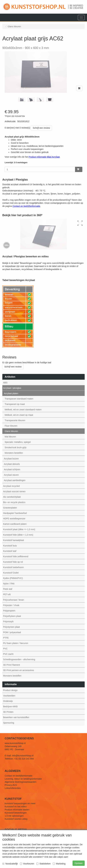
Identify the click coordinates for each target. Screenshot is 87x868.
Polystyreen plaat (11, 627)
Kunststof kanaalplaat (14, 540)
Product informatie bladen (17, 810)
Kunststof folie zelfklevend (16, 556)
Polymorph (8, 622)
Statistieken (43, 864)
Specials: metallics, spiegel (18, 442)
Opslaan (79, 863)
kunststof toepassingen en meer (20, 803)
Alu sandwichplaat (12, 497)
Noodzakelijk (10, 864)
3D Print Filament (11, 665)
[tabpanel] (22, 99)
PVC (5, 649)
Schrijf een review (41, 128)
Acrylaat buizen (11, 459)
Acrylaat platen (11, 393)
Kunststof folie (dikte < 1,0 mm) (18, 535)
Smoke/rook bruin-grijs (16, 447)
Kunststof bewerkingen (16, 813)
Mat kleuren (10, 437)
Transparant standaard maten (19, 399)
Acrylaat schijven (12, 469)
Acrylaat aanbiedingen (15, 480)
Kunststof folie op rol (13, 562)
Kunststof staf (10, 551)
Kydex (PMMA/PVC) (13, 578)
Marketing (59, 864)
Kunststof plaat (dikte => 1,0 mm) (19, 529)
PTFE (6, 638)
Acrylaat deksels (12, 464)
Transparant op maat (15, 404)
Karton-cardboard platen (15, 524)
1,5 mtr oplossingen (14, 816)
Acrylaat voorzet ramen (14, 491)
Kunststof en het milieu (16, 807)
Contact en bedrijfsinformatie (18, 776)
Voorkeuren (27, 864)
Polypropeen (9, 611)
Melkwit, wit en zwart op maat (19, 415)
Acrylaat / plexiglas (12, 388)
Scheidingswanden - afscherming (19, 659)
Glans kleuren (11, 431)
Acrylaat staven (11, 475)
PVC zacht (8, 654)
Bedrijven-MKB (10, 707)
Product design (10, 690)
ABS (5, 383)
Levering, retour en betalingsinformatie (23, 779)
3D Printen (8, 712)
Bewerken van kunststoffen (16, 717)
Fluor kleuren (11, 426)
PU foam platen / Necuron (16, 643)
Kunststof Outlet (11, 573)
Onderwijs (8, 701)
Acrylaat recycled (11, 486)
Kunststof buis (10, 546)
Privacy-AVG (11, 785)
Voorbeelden (9, 696)
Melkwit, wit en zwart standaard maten (23, 410)
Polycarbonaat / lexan (14, 600)
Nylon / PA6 (9, 584)
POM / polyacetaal (12, 632)
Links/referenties (13, 788)
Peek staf (8, 589)
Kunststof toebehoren (13, 567)
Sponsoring (9, 723)
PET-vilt (7, 594)
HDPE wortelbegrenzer (14, 519)
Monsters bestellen (14, 453)
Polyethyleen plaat (12, 616)
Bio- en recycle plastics (14, 502)
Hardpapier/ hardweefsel (15, 513)
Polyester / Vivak (11, 605)
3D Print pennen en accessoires (18, 670)
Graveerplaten (10, 508)
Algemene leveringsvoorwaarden (21, 782)
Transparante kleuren (15, 420)
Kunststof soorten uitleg (16, 819)
